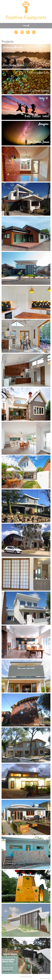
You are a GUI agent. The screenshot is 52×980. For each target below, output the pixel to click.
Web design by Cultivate (45, 979)
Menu (25, 26)
